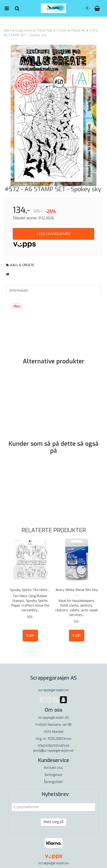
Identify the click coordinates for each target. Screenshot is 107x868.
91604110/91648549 (54, 746)
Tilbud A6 (78, 30)
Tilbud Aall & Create (52, 30)
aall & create (22, 265)
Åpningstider (53, 782)
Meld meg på (53, 822)
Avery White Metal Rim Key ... (77, 592)
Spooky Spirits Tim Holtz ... (30, 590)
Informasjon (19, 290)
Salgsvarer (24, 30)
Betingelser (54, 775)
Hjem (7, 30)
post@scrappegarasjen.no (53, 751)
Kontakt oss (53, 768)
